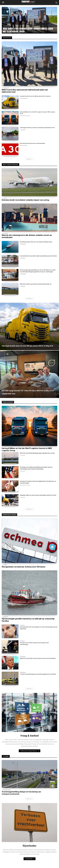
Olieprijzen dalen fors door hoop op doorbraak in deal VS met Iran (38, 495)
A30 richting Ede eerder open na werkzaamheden (32, 143)
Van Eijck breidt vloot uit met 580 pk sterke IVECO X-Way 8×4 (35, 96)
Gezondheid (5, 617)
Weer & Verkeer (24, 145)
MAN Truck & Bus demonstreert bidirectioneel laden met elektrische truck (28, 30)
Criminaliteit (23, 274)
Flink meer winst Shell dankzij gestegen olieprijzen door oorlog (37, 453)
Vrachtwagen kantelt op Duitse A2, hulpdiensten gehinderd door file (37, 128)
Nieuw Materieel (24, 98)
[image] (29, 712)
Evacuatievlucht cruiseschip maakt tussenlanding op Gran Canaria (38, 256)
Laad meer (29, 159)
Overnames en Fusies (25, 116)
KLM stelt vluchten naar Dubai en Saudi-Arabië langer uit (36, 284)
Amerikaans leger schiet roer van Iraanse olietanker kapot (36, 242)
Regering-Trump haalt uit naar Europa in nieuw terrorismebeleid (38, 658)
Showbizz (23, 625)
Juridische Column (6, 790)
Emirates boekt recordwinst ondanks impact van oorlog (25, 200)
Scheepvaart (5, 233)
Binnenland (23, 672)
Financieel (23, 455)
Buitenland (23, 657)
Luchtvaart (5, 198)
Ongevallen (23, 130)
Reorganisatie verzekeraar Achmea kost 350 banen (24, 567)
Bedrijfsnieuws (7, 26)
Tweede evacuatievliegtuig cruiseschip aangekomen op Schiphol (38, 674)
